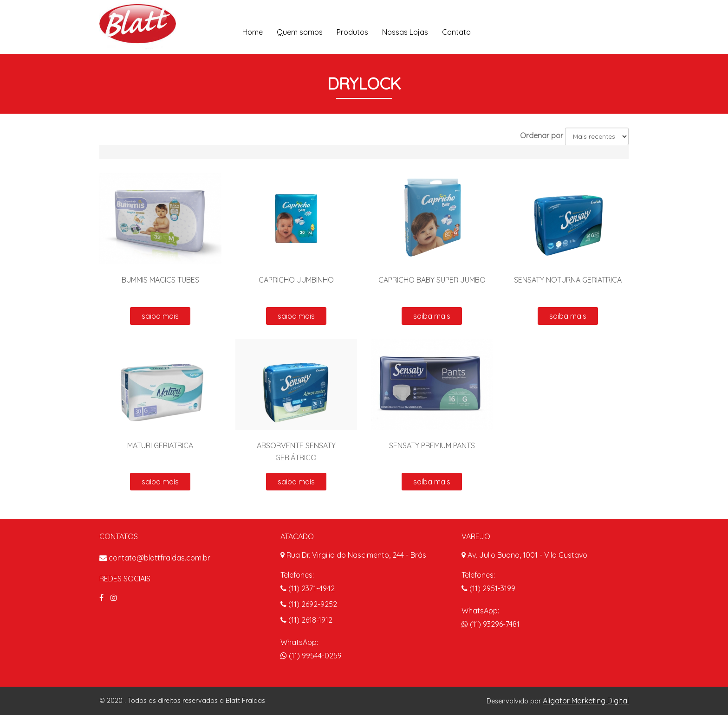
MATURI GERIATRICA (160, 445)
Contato (456, 32)
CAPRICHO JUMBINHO (296, 280)
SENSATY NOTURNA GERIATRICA (568, 280)
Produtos (352, 32)
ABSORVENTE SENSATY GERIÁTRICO (296, 451)
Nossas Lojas (405, 32)
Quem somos (300, 32)
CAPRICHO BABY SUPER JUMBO (432, 280)
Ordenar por (542, 135)
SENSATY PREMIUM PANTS (432, 445)
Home (253, 32)
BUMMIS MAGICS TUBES (160, 280)
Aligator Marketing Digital (586, 701)
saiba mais (160, 316)
